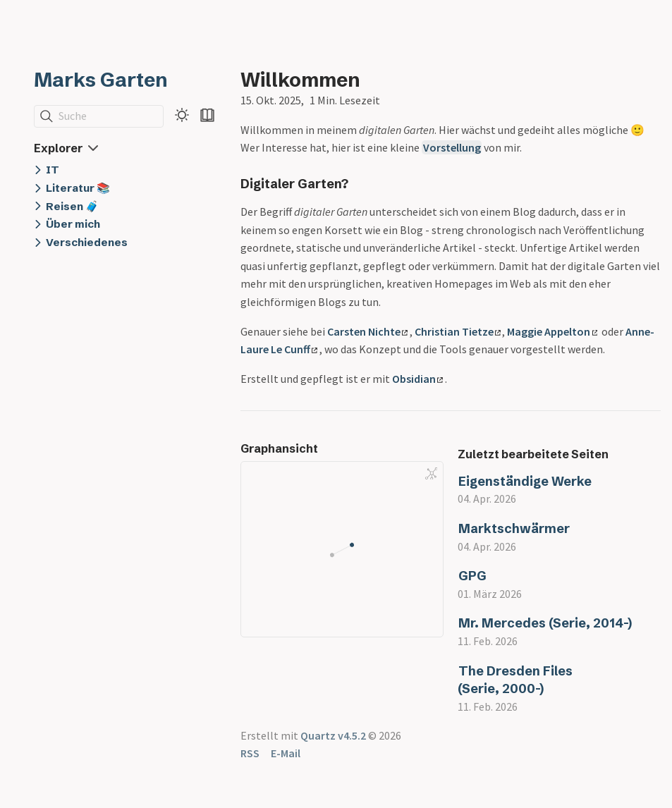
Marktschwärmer (514, 528)
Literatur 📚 (78, 188)
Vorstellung (452, 147)
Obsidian (417, 379)
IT (53, 170)
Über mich (73, 224)
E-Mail (286, 753)
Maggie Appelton (552, 331)
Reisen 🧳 (72, 206)
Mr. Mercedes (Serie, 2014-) (545, 623)
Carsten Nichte (367, 331)
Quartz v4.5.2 (333, 735)
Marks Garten (101, 80)
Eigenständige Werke (525, 481)
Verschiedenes (87, 242)
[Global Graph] (432, 474)
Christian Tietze (458, 331)
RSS (250, 753)
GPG (472, 576)
